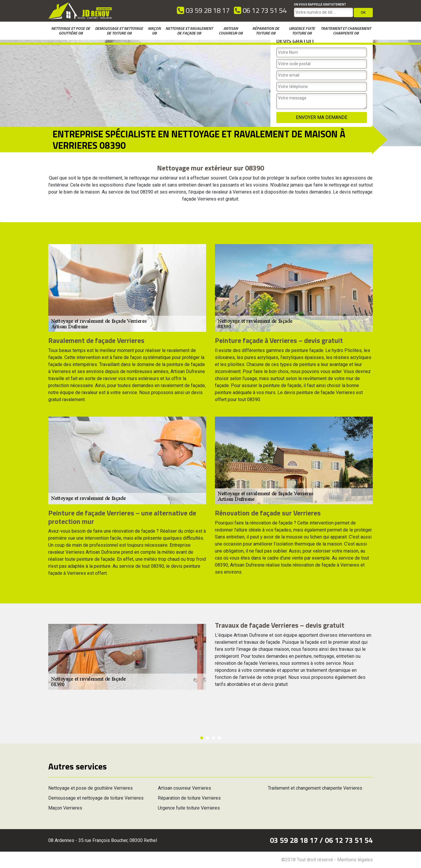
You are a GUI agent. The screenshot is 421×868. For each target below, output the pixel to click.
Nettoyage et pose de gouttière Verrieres (90, 788)
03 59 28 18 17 (203, 10)
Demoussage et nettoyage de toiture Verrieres (96, 798)
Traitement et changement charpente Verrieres (315, 788)
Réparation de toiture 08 (266, 31)
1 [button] (202, 738)
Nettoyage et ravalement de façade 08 (189, 31)
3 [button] (213, 738)
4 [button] (219, 738)
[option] (0, 222)
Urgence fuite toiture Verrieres (189, 808)
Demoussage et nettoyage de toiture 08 (119, 31)
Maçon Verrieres (65, 808)
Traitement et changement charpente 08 (346, 31)
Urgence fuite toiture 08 (302, 31)
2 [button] (208, 738)
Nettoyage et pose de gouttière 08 (71, 31)
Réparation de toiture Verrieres (189, 798)
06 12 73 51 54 (260, 10)
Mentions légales (355, 860)
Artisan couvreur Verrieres (184, 788)
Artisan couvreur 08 (231, 31)
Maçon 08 (154, 31)
